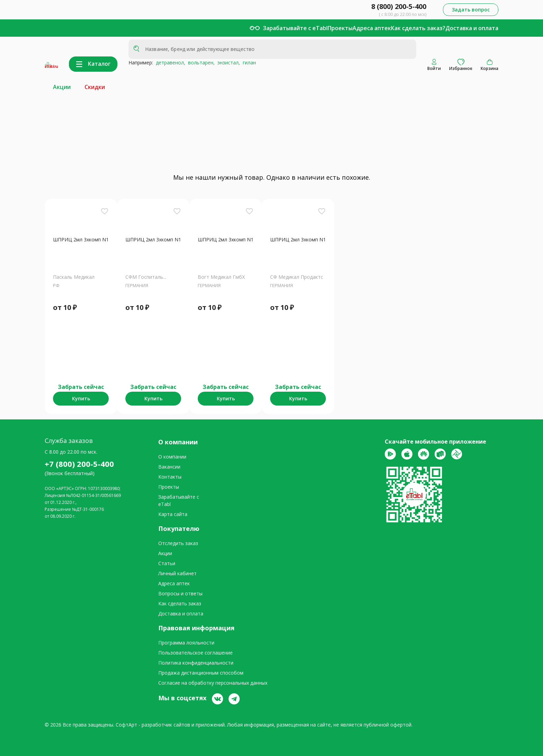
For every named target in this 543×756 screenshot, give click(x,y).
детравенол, (169, 63)
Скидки (95, 87)
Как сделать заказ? (418, 28)
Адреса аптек (372, 28)
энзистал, (227, 63)
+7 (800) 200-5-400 (79, 464)
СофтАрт (126, 725)
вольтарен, (200, 63)
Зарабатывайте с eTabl (295, 28)
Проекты (340, 28)
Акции (62, 87)
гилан (248, 63)
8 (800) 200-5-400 (399, 6)
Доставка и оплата (472, 28)
